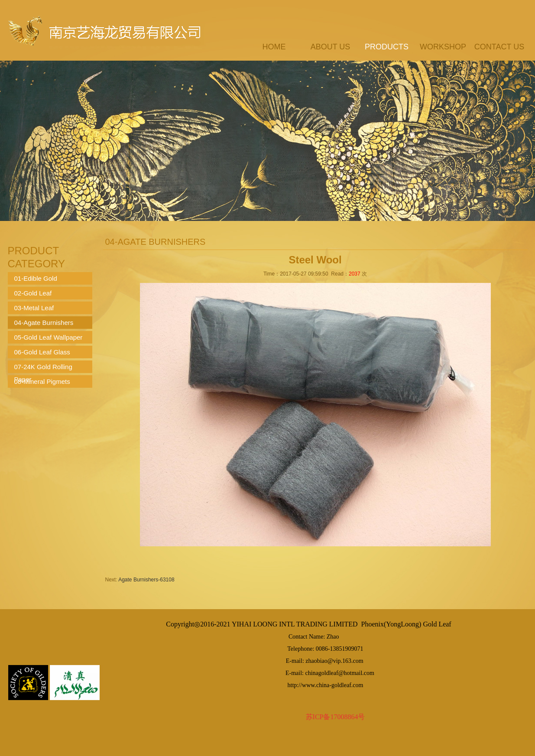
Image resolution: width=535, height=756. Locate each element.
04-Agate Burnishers (44, 323)
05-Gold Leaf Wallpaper (49, 337)
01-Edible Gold (36, 278)
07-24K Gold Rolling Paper (43, 368)
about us (331, 47)
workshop (443, 47)
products (387, 47)
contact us (499, 47)
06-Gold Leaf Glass (42, 352)
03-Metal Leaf (34, 308)
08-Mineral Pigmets (42, 381)
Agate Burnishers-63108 (146, 580)
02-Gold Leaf (33, 293)
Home (274, 47)
